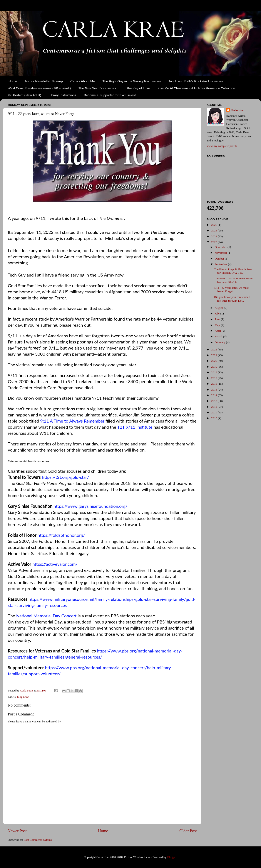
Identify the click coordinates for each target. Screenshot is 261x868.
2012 (214, 407)
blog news (23, 697)
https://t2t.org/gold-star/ (65, 477)
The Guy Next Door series (97, 88)
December (221, 247)
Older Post (188, 831)
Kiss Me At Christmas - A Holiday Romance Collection (196, 88)
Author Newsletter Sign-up (44, 81)
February (220, 342)
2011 (214, 412)
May (218, 325)
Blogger (172, 857)
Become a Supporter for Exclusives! (110, 95)
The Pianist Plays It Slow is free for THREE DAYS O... (233, 271)
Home (13, 81)
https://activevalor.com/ (55, 564)
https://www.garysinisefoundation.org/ (90, 506)
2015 (214, 390)
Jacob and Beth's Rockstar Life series (196, 81)
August (219, 308)
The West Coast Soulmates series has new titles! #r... (233, 280)
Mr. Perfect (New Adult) (24, 95)
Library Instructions (63, 95)
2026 (214, 225)
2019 (214, 367)
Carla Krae (238, 110)
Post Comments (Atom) (38, 840)
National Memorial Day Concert (46, 616)
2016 (214, 384)
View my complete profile (222, 146)
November (221, 253)
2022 (214, 349)
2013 (214, 401)
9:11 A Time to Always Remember (72, 421)
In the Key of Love (137, 88)
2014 (214, 395)
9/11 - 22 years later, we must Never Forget (231, 290)
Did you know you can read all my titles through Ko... (232, 299)
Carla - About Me (83, 81)
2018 (214, 372)
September (221, 264)
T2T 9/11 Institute (135, 427)
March (219, 336)
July (217, 313)
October (220, 259)
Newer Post (17, 831)
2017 (214, 378)
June (218, 319)
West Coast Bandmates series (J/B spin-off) (39, 88)
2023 (214, 242)
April (218, 331)
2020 (214, 361)
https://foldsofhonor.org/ (61, 535)
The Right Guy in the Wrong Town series (132, 81)
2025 (214, 230)
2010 (214, 418)
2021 (214, 355)
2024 (214, 236)
